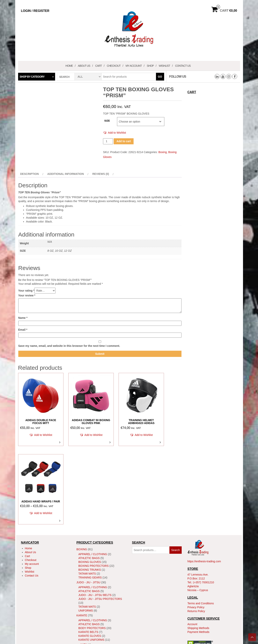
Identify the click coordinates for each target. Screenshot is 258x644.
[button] (114, 133)
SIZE (107, 121)
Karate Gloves (90, 553)
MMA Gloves (88, 603)
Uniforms (86, 527)
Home (69, 66)
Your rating (26, 291)
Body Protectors (92, 545)
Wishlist (164, 66)
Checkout (114, 66)
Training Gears (90, 494)
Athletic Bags (89, 475)
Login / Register (35, 11)
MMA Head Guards (92, 607)
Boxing (162, 152)
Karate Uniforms (92, 556)
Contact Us (183, 66)
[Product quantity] (108, 141)
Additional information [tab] (66, 174)
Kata (84, 561)
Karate (82, 532)
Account (192, 541)
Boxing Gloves (90, 479)
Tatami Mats (87, 490)
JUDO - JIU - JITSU (88, 499)
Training (85, 582)
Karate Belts (88, 549)
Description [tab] (30, 174)
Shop (150, 66)
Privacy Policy (196, 524)
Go (160, 77)
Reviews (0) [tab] (101, 174)
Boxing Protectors (94, 483)
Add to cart (124, 141)
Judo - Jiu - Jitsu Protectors (100, 516)
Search (175, 467)
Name (23, 318)
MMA (80, 587)
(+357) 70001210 (204, 499)
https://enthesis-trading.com (204, 478)
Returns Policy (196, 528)
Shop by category (32, 77)
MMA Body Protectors (96, 599)
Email (23, 330)
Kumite (86, 565)
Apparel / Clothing (93, 471)
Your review (27, 295)
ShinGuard (87, 570)
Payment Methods (199, 549)
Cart (99, 66)
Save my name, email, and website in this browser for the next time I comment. (69, 346)
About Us (84, 66)
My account (134, 66)
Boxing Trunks (90, 486)
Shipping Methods (198, 545)
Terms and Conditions (201, 520)
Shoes (83, 574)
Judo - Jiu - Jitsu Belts (95, 512)
